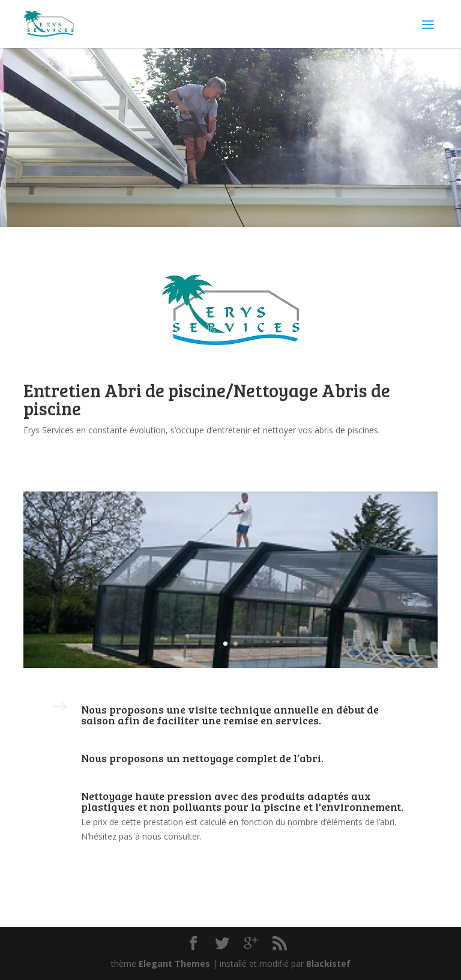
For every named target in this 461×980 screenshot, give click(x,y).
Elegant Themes (174, 963)
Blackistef (328, 963)
